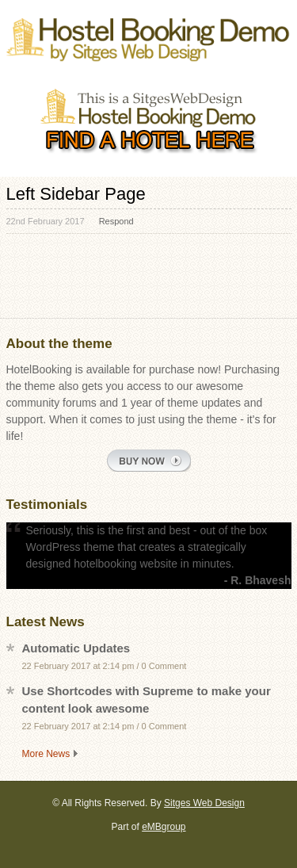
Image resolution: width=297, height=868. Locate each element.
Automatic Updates (76, 648)
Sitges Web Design (204, 803)
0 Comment (164, 666)
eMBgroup (164, 827)
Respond (116, 221)
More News (46, 754)
